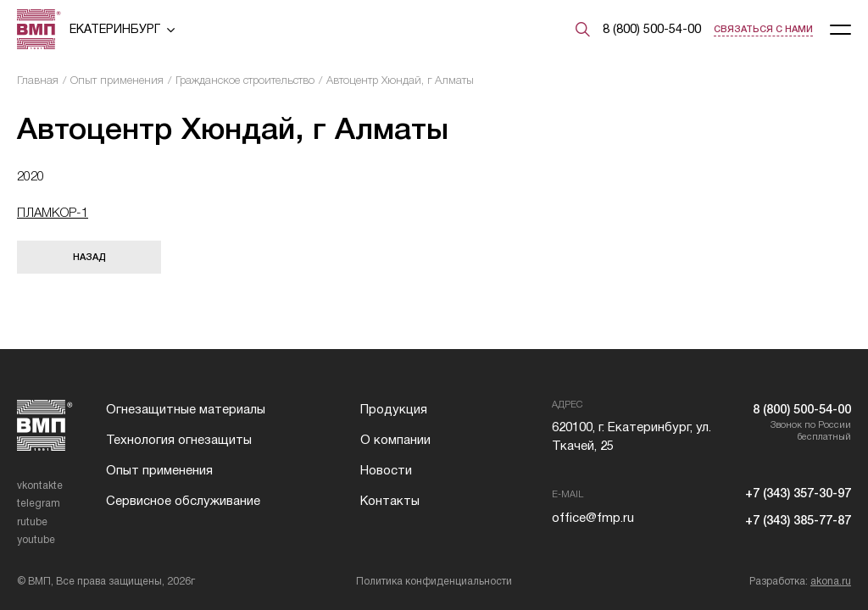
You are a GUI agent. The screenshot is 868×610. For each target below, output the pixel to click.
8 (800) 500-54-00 (652, 29)
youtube (36, 540)
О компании (395, 440)
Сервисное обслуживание (183, 501)
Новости (386, 470)
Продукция (394, 409)
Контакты (390, 501)
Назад (89, 257)
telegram (39, 503)
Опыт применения (117, 80)
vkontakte (40, 485)
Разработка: (800, 581)
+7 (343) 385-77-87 (798, 520)
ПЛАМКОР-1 (53, 212)
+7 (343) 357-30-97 (798, 493)
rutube (32, 522)
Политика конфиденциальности (434, 581)
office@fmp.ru (593, 518)
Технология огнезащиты (179, 440)
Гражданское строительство (245, 80)
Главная (38, 80)
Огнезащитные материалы (186, 409)
